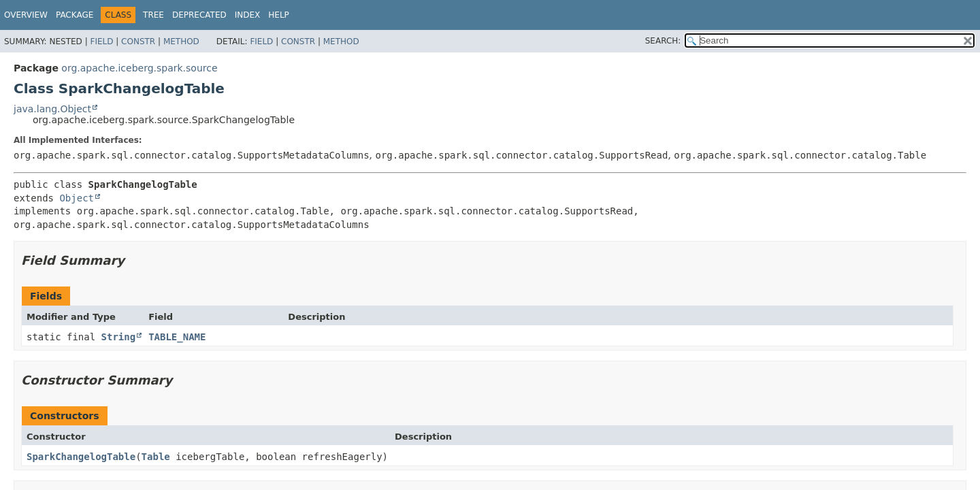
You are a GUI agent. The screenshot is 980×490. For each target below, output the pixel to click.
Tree (153, 15)
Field (101, 42)
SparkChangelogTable (81, 457)
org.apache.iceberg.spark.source (139, 68)
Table (156, 457)
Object (77, 198)
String (119, 337)
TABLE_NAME (177, 337)
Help (279, 15)
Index (248, 15)
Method (181, 42)
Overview (26, 15)
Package (75, 15)
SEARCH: (663, 41)
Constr (138, 42)
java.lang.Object (52, 109)
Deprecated (199, 15)
